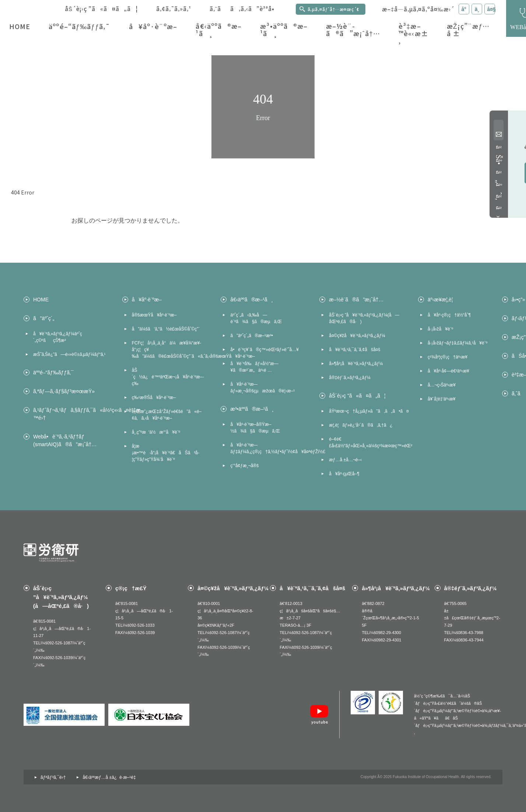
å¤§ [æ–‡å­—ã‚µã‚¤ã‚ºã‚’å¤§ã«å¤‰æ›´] (491, 9)
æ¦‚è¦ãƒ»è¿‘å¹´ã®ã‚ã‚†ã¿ (361, 425)
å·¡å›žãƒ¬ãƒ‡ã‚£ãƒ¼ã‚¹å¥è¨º (457, 343)
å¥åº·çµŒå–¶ (344, 474)
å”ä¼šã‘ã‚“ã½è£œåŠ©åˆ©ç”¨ (166, 329)
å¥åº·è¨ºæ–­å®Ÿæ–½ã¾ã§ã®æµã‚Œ (255, 428)
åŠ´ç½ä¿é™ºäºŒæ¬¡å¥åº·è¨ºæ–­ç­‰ (168, 377)
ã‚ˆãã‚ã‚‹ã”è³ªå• (244, 9)
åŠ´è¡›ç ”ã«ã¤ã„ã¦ (101, 9)
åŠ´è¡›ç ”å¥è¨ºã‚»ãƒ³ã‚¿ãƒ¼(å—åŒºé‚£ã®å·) (364, 318)
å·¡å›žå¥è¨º (440, 329)
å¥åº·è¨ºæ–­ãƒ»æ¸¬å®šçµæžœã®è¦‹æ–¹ (262, 388)
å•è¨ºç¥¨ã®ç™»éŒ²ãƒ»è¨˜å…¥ (264, 350)
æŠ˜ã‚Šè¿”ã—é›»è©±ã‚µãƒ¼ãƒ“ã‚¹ (69, 354)
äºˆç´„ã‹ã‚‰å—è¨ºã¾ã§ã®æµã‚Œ (256, 318)
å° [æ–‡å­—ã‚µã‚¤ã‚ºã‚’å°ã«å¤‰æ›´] (465, 9)
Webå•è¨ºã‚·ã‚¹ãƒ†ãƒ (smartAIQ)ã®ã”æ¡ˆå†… (65, 440)
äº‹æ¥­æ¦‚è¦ (442, 300)
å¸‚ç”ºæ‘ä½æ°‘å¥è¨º (156, 432)
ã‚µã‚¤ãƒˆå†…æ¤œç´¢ (334, 9)
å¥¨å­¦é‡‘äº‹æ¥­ (442, 399)
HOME (20, 26)
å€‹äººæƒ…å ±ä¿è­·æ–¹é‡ (110, 777)
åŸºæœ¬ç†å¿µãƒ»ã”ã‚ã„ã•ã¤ (366, 411)
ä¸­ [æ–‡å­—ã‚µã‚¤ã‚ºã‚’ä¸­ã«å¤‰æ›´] (477, 9)
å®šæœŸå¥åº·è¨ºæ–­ (154, 315)
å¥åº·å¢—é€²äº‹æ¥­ (448, 371)
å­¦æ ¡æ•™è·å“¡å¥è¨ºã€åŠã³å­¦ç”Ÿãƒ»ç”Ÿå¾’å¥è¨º (166, 453)
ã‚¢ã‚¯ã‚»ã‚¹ (174, 9)
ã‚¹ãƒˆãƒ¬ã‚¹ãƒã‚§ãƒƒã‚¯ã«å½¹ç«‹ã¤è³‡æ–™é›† (70, 414)
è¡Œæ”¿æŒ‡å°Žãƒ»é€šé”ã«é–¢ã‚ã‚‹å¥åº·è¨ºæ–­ (167, 415)
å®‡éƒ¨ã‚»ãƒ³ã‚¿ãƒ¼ (350, 378)
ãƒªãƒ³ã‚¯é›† (53, 777)
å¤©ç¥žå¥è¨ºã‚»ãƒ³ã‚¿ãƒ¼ (357, 336)
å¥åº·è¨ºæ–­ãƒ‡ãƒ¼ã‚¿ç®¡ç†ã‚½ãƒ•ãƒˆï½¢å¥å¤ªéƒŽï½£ (267, 448)
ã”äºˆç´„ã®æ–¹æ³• (251, 336)
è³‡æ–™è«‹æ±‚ (413, 34)
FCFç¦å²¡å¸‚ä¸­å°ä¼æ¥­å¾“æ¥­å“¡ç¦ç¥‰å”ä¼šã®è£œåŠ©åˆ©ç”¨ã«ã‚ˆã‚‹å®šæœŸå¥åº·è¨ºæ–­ (169, 350)
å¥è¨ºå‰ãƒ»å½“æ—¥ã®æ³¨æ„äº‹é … (254, 367)
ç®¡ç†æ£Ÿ (131, 588)
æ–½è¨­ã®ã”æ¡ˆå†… (353, 30)
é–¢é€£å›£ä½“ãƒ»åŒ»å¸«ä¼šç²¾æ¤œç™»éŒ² (366, 442)
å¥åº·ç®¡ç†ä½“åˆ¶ (449, 315)
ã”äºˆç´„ (44, 318)
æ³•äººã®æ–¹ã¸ (284, 30)
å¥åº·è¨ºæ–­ (153, 26)
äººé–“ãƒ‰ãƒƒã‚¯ (79, 26)
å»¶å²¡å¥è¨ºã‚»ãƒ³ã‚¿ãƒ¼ (356, 364)
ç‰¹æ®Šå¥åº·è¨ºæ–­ (154, 398)
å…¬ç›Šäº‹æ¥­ (442, 385)
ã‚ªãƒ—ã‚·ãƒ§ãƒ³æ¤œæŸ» (64, 391)
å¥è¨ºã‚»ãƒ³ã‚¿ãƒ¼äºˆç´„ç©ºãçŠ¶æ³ (58, 337)
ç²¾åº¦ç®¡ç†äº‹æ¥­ (448, 357)
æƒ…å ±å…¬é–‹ (345, 460)
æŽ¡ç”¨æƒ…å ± (468, 30)
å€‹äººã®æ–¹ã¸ (219, 30)
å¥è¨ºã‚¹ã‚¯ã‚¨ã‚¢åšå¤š (355, 350)
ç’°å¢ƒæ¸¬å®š (244, 466)
